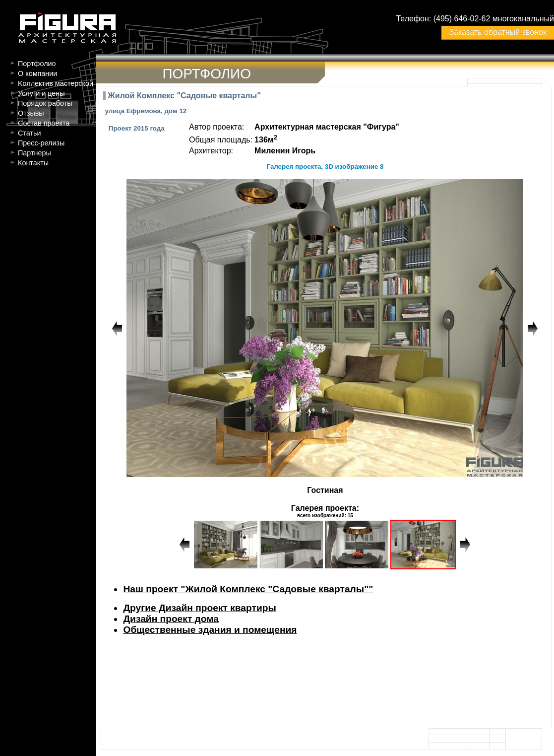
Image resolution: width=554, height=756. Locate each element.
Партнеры (34, 153)
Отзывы (31, 113)
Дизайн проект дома (171, 619)
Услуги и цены (41, 93)
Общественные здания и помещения (210, 630)
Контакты (33, 163)
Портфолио (37, 64)
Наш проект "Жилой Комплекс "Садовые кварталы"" (248, 589)
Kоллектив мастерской (56, 83)
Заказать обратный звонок (497, 32)
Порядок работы (45, 103)
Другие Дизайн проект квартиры (199, 608)
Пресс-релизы (41, 143)
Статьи (30, 133)
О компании (37, 73)
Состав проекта (44, 123)
